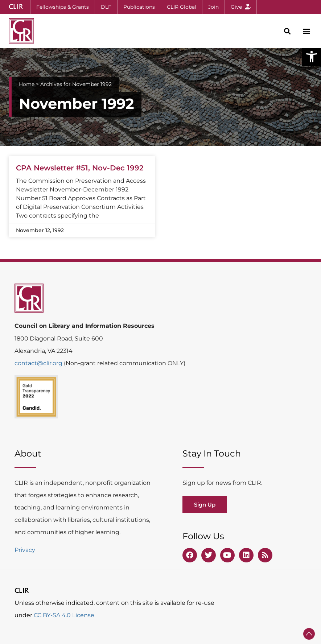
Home (27, 84)
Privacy (25, 550)
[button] (312, 57)
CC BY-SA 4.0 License (64, 615)
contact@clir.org (39, 363)
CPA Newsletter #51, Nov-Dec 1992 (80, 168)
